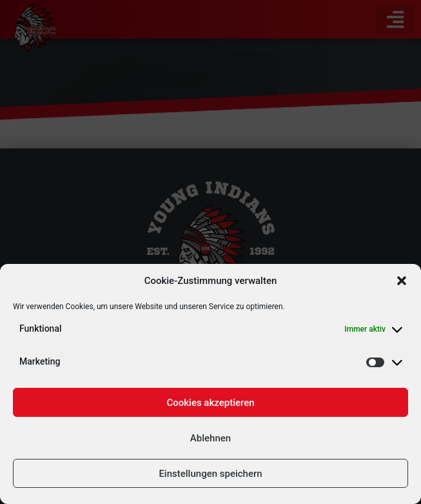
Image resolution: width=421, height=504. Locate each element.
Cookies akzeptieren (210, 403)
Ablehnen (210, 438)
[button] (402, 281)
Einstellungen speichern (210, 474)
